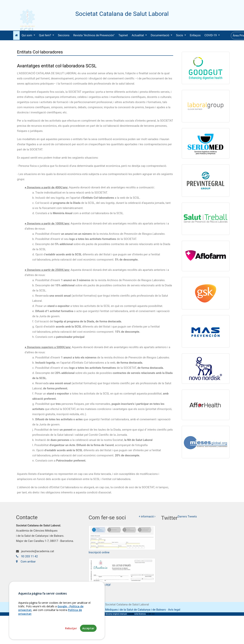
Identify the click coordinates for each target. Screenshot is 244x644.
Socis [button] (180, 35)
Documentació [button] (160, 35)
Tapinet (123, 35)
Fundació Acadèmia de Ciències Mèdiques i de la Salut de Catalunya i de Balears (115, 610)
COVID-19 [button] (211, 35)
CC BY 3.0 (150, 614)
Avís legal (174, 610)
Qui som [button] (27, 35)
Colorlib (131, 614)
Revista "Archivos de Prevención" (94, 35)
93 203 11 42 (27, 558)
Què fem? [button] (45, 35)
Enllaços (195, 35)
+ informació (147, 519)
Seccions (64, 35)
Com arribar (26, 563)
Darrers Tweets (187, 520)
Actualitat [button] (138, 35)
